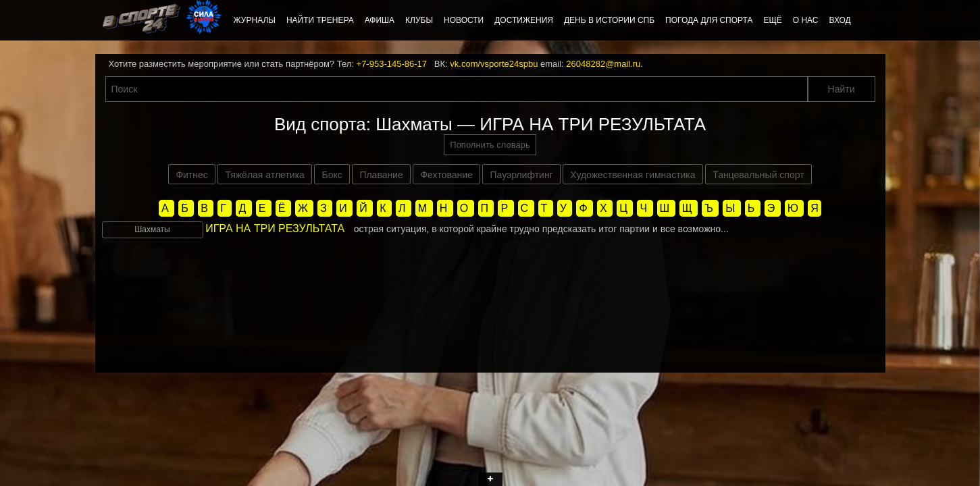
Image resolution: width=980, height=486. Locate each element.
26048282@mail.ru (603, 64)
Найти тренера (320, 20)
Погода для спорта (709, 20)
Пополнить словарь (490, 145)
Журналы (255, 20)
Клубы (419, 20)
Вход (840, 20)
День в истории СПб (609, 20)
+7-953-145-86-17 (392, 64)
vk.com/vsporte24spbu (494, 64)
